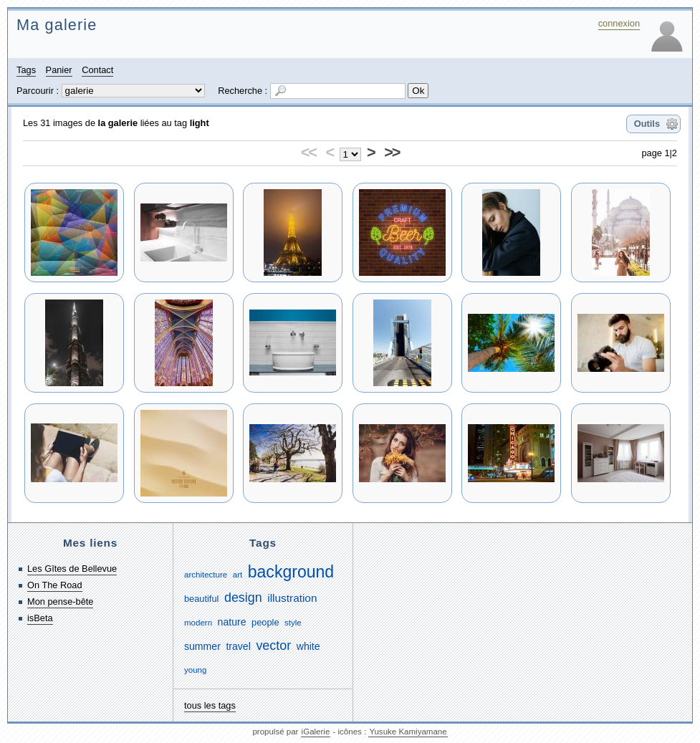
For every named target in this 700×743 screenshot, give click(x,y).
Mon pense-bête (60, 601)
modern (198, 623)
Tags (26, 70)
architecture (206, 575)
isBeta (40, 618)
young (195, 670)
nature (232, 622)
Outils (647, 124)
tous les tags (210, 705)
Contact (97, 70)
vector (273, 646)
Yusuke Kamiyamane (408, 732)
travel (238, 646)
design (243, 598)
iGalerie (316, 732)
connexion (619, 23)
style (293, 623)
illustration (292, 598)
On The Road (55, 585)
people (265, 622)
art (238, 575)
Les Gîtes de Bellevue (72, 569)
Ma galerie (57, 25)
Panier (59, 70)
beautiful (201, 599)
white (308, 646)
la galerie (118, 123)
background (291, 572)
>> (392, 152)
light (200, 123)
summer (202, 646)
